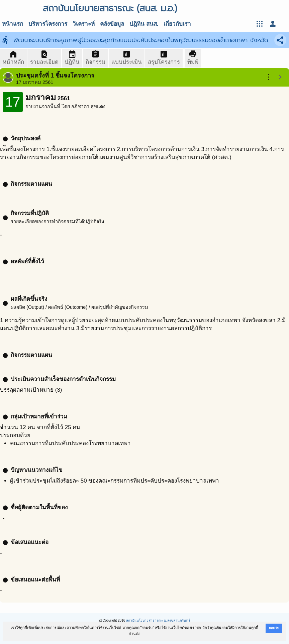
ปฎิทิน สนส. (144, 24)
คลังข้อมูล (112, 24)
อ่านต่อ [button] (135, 634)
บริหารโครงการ (48, 24)
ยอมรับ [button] (274, 628)
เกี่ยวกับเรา (177, 24)
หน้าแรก (13, 24)
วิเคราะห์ (84, 24)
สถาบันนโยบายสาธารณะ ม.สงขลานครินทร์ (158, 620)
